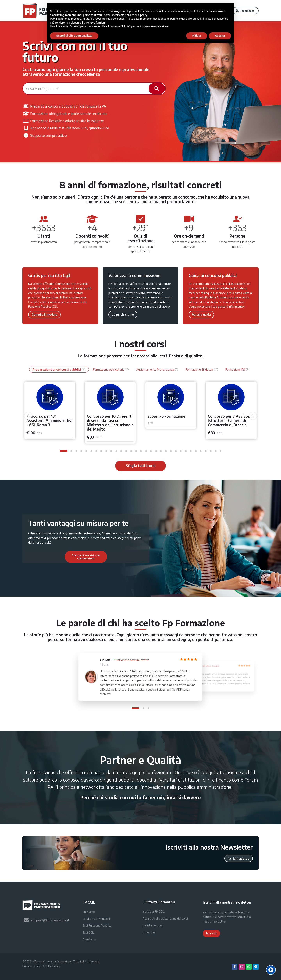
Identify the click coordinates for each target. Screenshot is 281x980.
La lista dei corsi (153, 925)
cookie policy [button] (139, 15)
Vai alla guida (201, 314)
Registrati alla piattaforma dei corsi (165, 918)
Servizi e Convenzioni (96, 919)
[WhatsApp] (249, 967)
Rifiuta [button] (197, 36)
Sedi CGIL (88, 932)
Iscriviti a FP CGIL (154, 911)
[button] (63, 451)
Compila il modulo (44, 314)
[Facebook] (235, 967)
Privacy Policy (31, 966)
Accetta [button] (220, 36)
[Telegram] (256, 967)
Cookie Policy (52, 966)
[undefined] (28, 416)
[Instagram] (242, 967)
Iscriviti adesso (239, 858)
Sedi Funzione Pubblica (97, 925)
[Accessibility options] (271, 970)
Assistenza (90, 939)
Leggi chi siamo (123, 314)
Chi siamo (89, 912)
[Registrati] (245, 11)
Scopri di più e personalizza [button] (74, 36)
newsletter (219, 921)
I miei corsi (149, 932)
